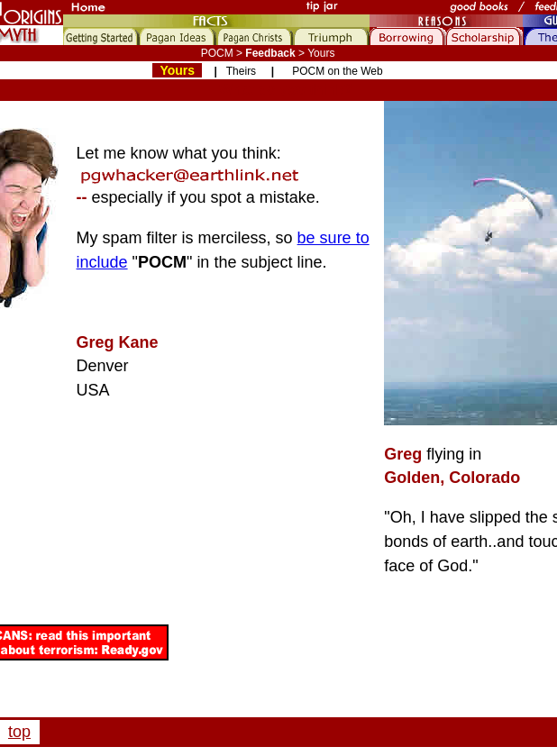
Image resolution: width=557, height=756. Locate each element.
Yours (177, 70)
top (19, 732)
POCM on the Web (338, 71)
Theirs (241, 71)
